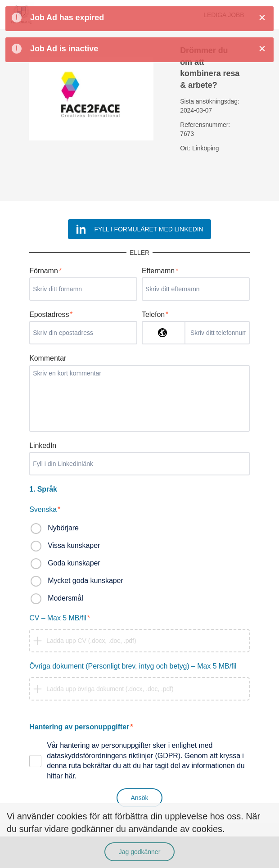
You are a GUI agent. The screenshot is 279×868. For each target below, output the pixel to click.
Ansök (140, 798)
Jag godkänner (140, 852)
